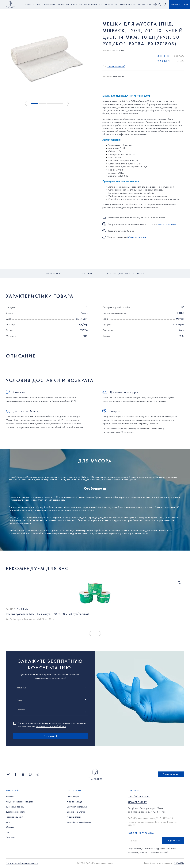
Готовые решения (14, 817)
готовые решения (88, 4)
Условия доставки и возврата (126, 274)
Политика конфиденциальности (22, 863)
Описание (86, 274)
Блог (8, 822)
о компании (49, 4)
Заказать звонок (171, 774)
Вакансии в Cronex (76, 812)
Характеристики (55, 274)
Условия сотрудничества (79, 822)
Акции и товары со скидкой (20, 802)
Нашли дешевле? (116, 66)
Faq (8, 832)
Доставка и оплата (16, 812)
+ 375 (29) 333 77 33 (141, 4)
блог (101, 4)
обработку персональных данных (54, 723)
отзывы (109, 4)
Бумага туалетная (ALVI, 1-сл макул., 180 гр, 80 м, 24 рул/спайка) (47, 614)
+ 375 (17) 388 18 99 (139, 796)
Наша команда (74, 802)
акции (37, 4)
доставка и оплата (67, 4)
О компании (73, 797)
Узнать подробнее (167, 224)
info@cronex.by (137, 802)
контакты (125, 4)
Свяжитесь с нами (137, 237)
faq (117, 4)
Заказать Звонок (180, 5)
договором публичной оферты (51, 726)
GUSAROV (179, 863)
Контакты (11, 837)
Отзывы (10, 827)
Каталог (28, 4)
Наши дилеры (74, 817)
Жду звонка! (51, 736)
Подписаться (173, 840)
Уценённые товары (15, 807)
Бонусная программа (77, 807)
